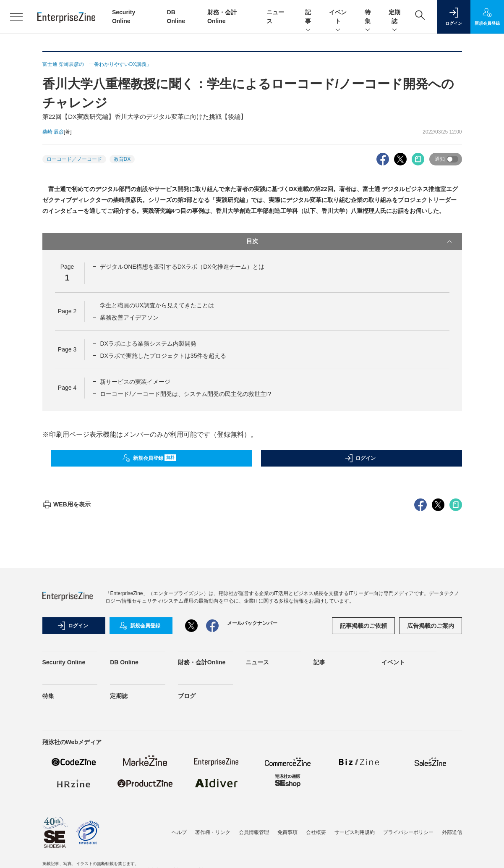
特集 (368, 17)
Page (67, 311)
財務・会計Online (202, 813)
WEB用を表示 (67, 656)
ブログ (187, 847)
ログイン (360, 458)
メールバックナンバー (252, 774)
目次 (350, 241)
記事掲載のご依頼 (363, 777)
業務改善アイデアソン (129, 317)
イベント (338, 17)
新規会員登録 (149, 458)
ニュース (257, 813)
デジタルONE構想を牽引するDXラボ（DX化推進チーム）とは (182, 267)
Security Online (64, 813)
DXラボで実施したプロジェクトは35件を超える (163, 356)
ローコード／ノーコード (74, 159)
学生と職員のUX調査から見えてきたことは (157, 305)
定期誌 (394, 17)
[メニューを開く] (17, 17)
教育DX (122, 159)
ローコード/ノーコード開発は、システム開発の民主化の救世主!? (185, 394)
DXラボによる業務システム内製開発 (148, 344)
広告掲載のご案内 (431, 777)
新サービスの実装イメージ (135, 382)
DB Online (124, 813)
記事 (308, 17)
